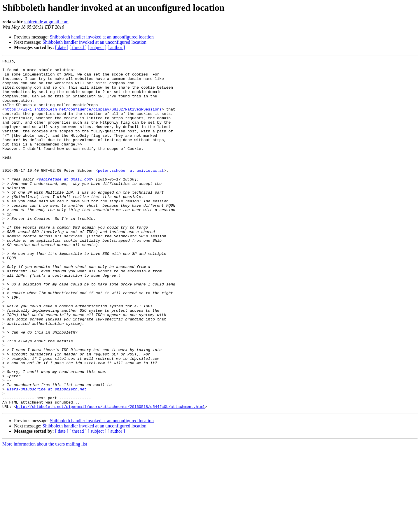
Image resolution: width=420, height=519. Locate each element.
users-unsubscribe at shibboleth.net (47, 455)
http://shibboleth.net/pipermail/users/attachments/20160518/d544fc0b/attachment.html (110, 476)
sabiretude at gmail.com (46, 22)
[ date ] (62, 47)
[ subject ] (97, 47)
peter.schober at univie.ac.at (131, 193)
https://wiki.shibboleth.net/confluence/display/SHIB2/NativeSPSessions (83, 120)
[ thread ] (78, 47)
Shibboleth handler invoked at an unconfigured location (102, 37)
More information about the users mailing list (45, 514)
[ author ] (116, 47)
